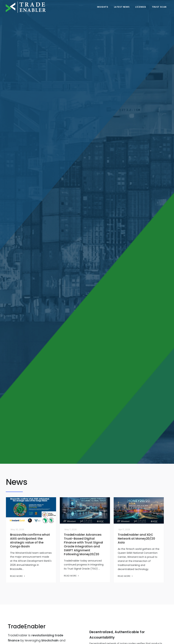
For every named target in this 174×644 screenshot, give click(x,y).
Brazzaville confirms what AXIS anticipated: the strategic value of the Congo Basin (30, 540)
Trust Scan (159, 7)
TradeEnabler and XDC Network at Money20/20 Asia (136, 538)
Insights (103, 7)
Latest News (122, 7)
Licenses (141, 7)
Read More (18, 576)
